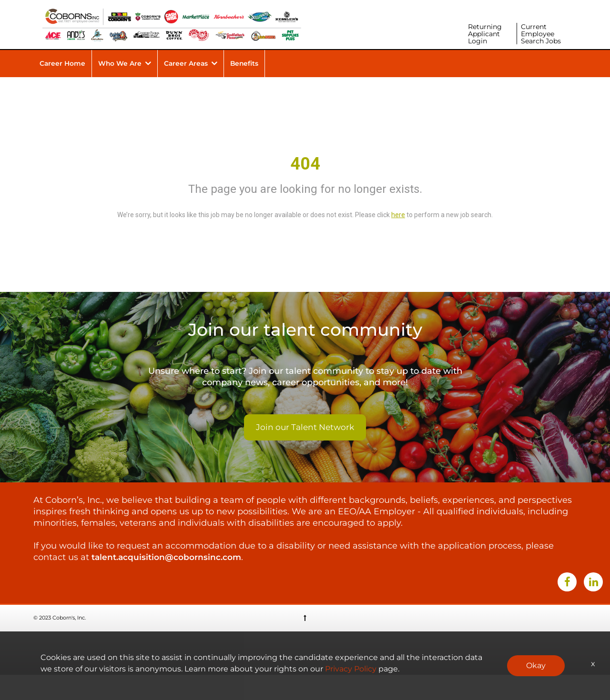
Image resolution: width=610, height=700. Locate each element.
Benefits (247, 88)
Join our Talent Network (305, 453)
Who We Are (121, 88)
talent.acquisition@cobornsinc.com (169, 582)
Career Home (63, 88)
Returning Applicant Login (485, 57)
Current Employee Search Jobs (541, 57)
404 (305, 189)
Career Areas (187, 88)
